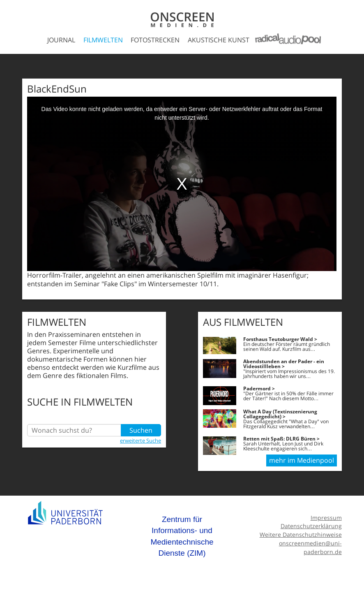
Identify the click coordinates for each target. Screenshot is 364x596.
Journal (61, 40)
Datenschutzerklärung (311, 526)
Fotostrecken (155, 40)
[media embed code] (182, 184)
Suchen (141, 430)
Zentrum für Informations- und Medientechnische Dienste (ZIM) (182, 536)
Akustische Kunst (219, 40)
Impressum (326, 518)
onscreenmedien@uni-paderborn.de (310, 547)
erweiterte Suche (141, 441)
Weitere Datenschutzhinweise (301, 535)
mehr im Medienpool (302, 460)
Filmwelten (103, 40)
